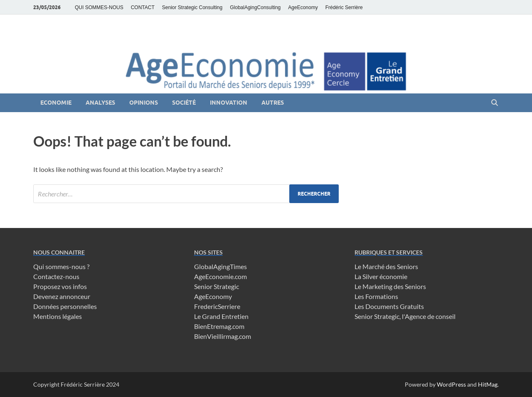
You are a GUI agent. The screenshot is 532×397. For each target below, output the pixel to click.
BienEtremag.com (219, 326)
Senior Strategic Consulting (192, 7)
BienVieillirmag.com (223, 336)
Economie (56, 103)
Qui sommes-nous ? (61, 266)
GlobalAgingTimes (220, 266)
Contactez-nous (56, 276)
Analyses (100, 103)
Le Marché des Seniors (386, 266)
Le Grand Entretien (221, 316)
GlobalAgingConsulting (255, 7)
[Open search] (495, 103)
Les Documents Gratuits (389, 306)
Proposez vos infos (60, 286)
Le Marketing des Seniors (390, 286)
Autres (273, 103)
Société (184, 103)
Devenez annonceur (62, 296)
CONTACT (143, 7)
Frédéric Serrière (344, 7)
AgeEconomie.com (220, 276)
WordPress (451, 384)
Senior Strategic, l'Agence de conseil (405, 316)
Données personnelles (65, 306)
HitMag (488, 384)
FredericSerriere (217, 306)
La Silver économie (381, 276)
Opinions (144, 103)
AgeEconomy (303, 7)
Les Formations (376, 296)
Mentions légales (58, 316)
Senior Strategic (217, 286)
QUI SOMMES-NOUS (99, 7)
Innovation (229, 103)
